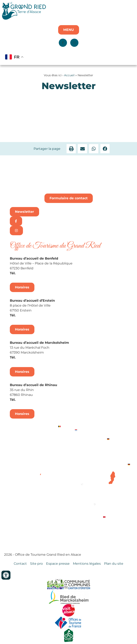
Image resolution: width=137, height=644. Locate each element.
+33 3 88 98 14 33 (31, 315)
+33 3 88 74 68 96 (31, 400)
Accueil (69, 75)
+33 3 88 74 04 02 (32, 273)
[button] (71, 149)
